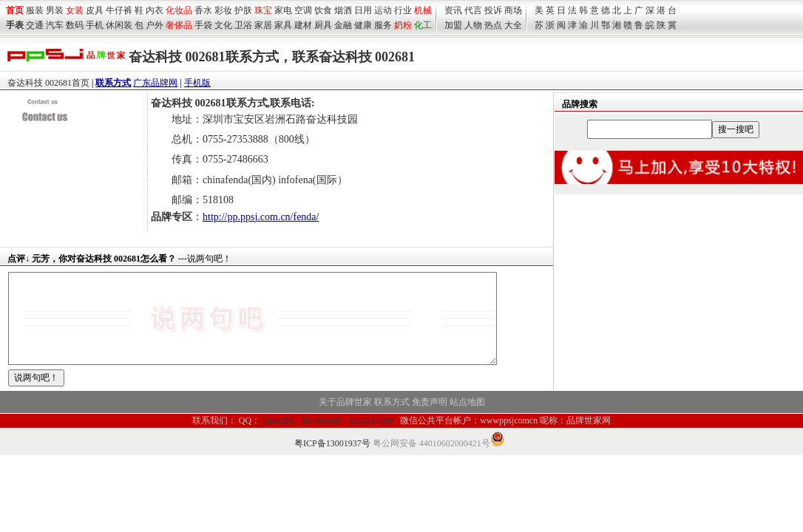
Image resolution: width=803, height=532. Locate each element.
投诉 (493, 10)
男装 (55, 10)
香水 (203, 10)
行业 (403, 10)
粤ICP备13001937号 (332, 461)
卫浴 (243, 25)
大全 (513, 25)
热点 (493, 25)
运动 (383, 10)
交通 (35, 25)
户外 (155, 25)
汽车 (55, 25)
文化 (223, 25)
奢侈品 (179, 25)
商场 (513, 10)
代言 (473, 10)
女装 (75, 10)
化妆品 (179, 10)
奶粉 (403, 25)
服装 (35, 10)
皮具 (95, 10)
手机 (95, 25)
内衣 (155, 10)
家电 (283, 10)
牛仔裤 (119, 10)
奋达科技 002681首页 (48, 83)
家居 (263, 25)
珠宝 (263, 10)
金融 (343, 25)
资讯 (453, 10)
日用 (363, 10)
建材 (303, 25)
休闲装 (119, 25)
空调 (303, 10)
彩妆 (223, 10)
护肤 (243, 10)
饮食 (323, 10)
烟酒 (343, 10)
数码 (75, 25)
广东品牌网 (155, 83)
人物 (473, 25)
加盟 (453, 25)
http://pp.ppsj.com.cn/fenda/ (261, 217)
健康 (363, 25)
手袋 (203, 25)
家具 (283, 25)
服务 (383, 25)
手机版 (197, 83)
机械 (423, 10)
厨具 (323, 25)
